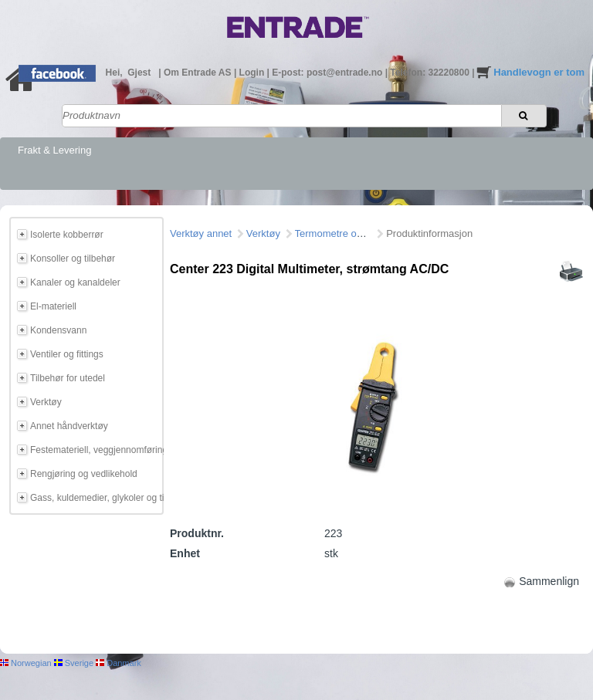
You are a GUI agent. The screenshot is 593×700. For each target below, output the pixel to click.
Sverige (74, 663)
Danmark (119, 663)
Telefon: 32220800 (431, 73)
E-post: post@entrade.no (328, 73)
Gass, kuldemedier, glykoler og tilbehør (94, 498)
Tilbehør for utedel (68, 378)
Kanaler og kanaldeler (75, 282)
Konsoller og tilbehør (73, 259)
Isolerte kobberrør (67, 235)
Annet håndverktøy (69, 426)
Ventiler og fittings (67, 354)
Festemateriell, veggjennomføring (94, 450)
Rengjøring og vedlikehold (84, 474)
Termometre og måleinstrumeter (366, 233)
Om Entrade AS (199, 73)
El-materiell (53, 306)
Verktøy (46, 402)
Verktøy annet (201, 233)
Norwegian (26, 663)
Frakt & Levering (54, 150)
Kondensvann (58, 330)
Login (253, 73)
